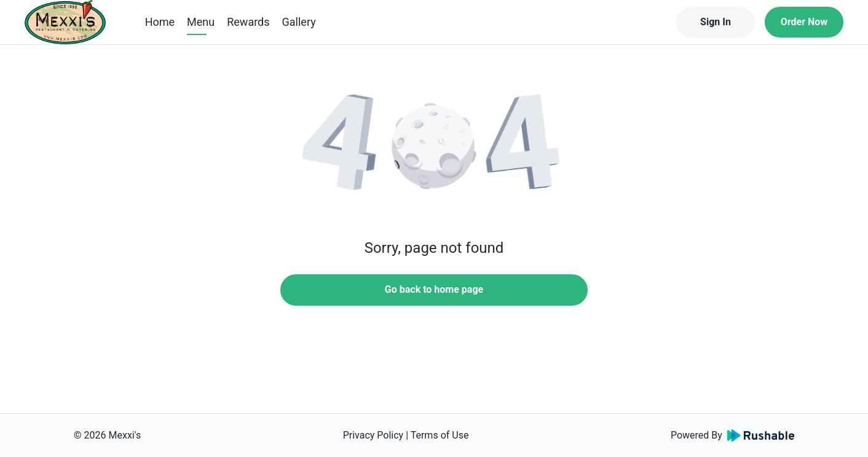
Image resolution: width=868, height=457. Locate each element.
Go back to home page (434, 289)
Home (160, 22)
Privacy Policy (373, 435)
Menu (201, 22)
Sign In (716, 22)
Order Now (804, 22)
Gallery (299, 22)
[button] (434, 148)
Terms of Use (440, 435)
